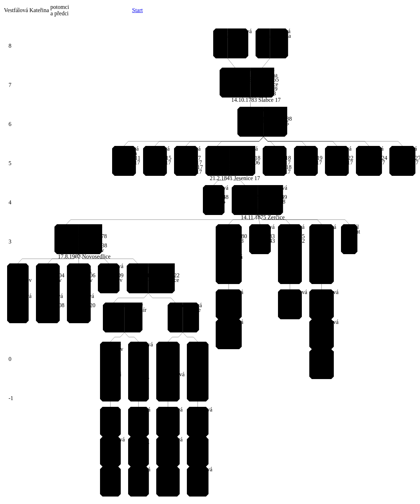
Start (137, 10)
